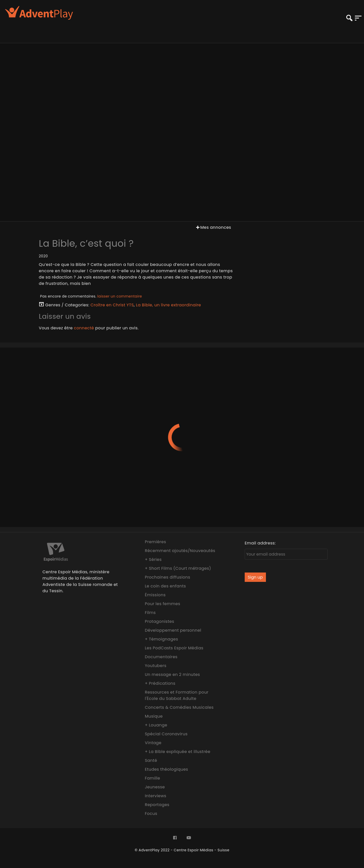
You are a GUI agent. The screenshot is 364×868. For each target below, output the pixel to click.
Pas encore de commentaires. (91, 296)
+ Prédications (160, 683)
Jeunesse (155, 787)
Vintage (153, 743)
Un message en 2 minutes (172, 675)
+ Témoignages (162, 639)
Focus (151, 814)
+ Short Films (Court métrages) (178, 568)
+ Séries (153, 559)
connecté (84, 328)
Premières (155, 542)
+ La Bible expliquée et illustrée (178, 752)
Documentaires (161, 657)
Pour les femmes (163, 604)
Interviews (156, 796)
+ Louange (156, 725)
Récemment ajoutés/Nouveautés (180, 551)
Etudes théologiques (166, 769)
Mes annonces (213, 227)
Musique (154, 716)
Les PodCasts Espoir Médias (174, 648)
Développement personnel (173, 630)
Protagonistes (160, 621)
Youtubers (156, 666)
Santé (151, 760)
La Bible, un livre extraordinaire (169, 305)
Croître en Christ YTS (112, 305)
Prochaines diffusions (168, 577)
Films (150, 613)
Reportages (157, 805)
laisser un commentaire (120, 296)
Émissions (155, 595)
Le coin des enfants (165, 586)
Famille (152, 778)
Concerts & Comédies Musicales (179, 707)
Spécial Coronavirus (166, 734)
